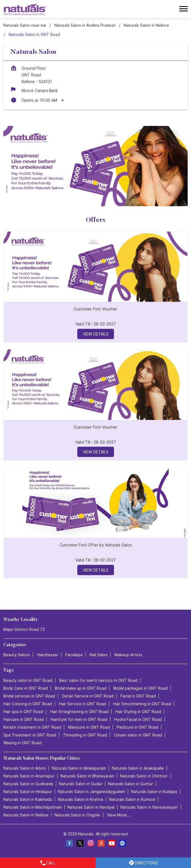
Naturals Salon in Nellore (26, 815)
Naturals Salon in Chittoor (144, 776)
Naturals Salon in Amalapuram (79, 768)
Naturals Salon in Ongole (77, 815)
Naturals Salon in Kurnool (132, 799)
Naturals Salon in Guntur (131, 784)
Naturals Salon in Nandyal (91, 807)
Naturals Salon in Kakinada (28, 799)
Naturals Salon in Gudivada (28, 784)
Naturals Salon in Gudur (81, 784)
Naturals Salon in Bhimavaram (87, 776)
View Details (96, 334)
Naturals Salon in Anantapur (29, 776)
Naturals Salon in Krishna (80, 799)
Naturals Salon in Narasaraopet (149, 807)
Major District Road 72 (24, 629)
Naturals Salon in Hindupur (28, 792)
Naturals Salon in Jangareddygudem (91, 792)
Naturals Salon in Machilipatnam (33, 807)
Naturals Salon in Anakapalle (138, 768)
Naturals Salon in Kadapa (154, 792)
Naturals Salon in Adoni (25, 768)
